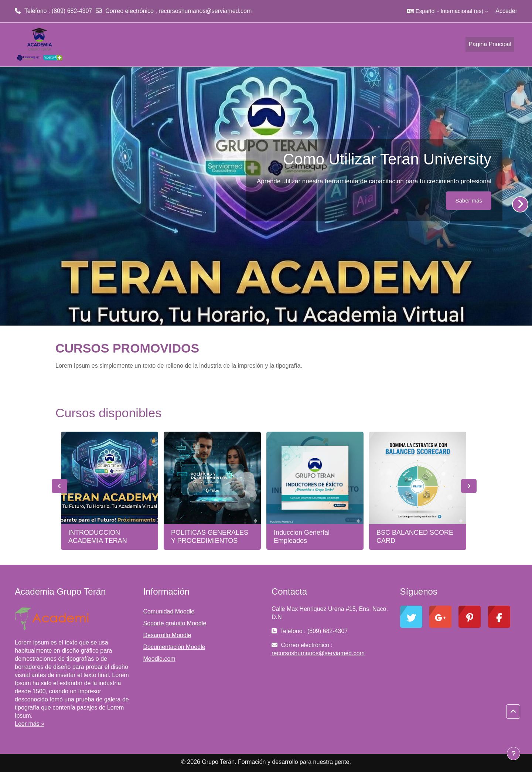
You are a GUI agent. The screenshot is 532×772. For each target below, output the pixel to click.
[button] (447, 11)
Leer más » (30, 724)
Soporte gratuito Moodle (175, 623)
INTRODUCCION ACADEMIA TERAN (98, 537)
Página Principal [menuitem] (490, 44)
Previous (59, 486)
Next (469, 486)
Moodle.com (159, 659)
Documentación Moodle (174, 647)
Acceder (506, 11)
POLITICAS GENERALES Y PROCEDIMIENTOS (210, 537)
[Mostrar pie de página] (514, 754)
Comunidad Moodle (169, 611)
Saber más (469, 200)
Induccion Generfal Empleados (302, 537)
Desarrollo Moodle (167, 635)
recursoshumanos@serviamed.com (205, 11)
